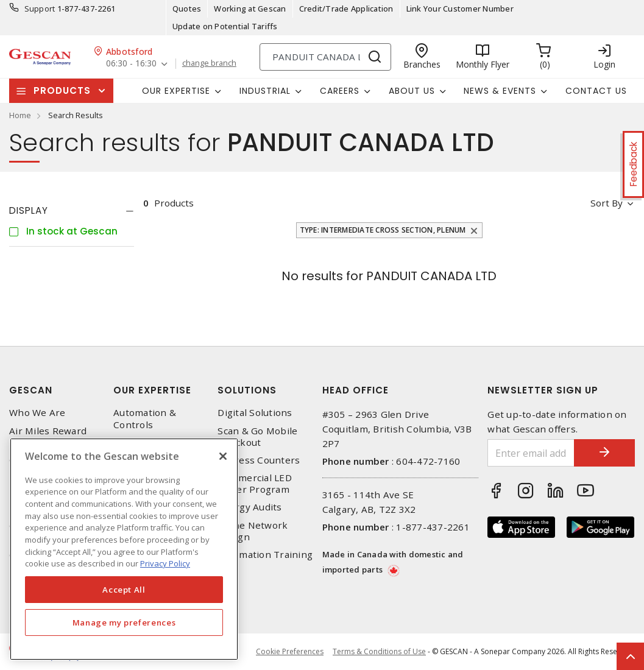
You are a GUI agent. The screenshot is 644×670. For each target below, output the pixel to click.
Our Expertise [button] (176, 91)
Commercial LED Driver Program (255, 484)
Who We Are (37, 413)
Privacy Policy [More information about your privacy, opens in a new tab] (165, 563)
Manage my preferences (124, 622)
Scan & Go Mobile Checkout (257, 437)
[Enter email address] (531, 453)
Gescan (31, 390)
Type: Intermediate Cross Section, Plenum (383, 230)
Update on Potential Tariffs (225, 26)
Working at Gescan (250, 9)
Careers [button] (340, 91)
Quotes (187, 9)
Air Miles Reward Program (48, 437)
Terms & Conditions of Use (379, 651)
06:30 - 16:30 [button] (131, 64)
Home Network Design (253, 531)
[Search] (325, 57)
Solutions (247, 390)
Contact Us (596, 91)
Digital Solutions (255, 413)
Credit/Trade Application (346, 9)
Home (20, 115)
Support (40, 9)
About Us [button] (412, 91)
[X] (223, 456)
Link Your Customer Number (460, 9)
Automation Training (265, 555)
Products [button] (62, 90)
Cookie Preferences (290, 652)
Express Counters (259, 460)
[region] (124, 549)
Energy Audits (249, 507)
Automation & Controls (145, 418)
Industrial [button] (265, 91)
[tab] (72, 211)
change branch (209, 63)
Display (29, 210)
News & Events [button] (500, 91)
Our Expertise (152, 390)
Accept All (124, 590)
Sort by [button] (607, 203)
